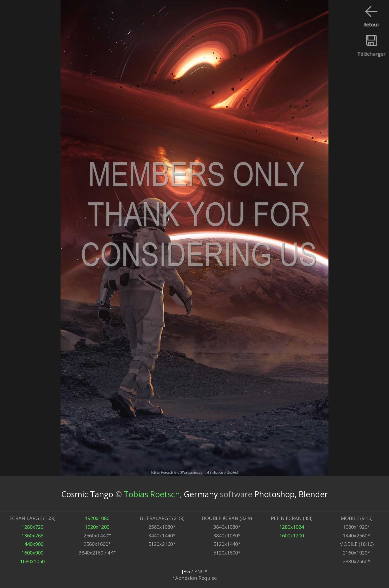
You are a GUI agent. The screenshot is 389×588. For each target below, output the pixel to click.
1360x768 (32, 536)
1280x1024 (292, 527)
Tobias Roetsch (152, 494)
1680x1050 (32, 561)
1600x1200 (292, 536)
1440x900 (32, 544)
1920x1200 (97, 527)
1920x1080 (97, 518)
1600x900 (32, 553)
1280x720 (32, 527)
